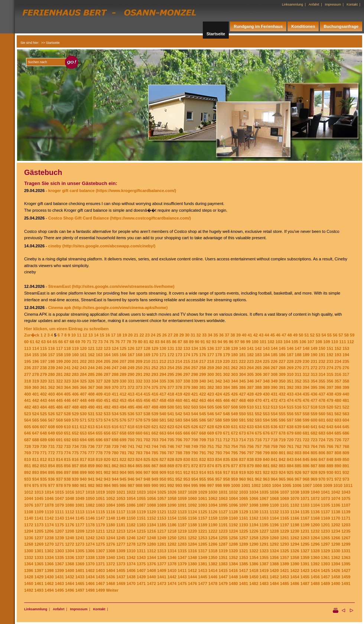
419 (179, 394)
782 (131, 453)
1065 (243, 498)
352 (298, 381)
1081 (80, 505)
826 (155, 459)
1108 (29, 512)
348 (266, 381)
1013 (39, 492)
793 (218, 453)
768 (346, 446)
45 (273, 335)
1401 (80, 571)
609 (59, 427)
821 (115, 459)
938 (67, 479)
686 (346, 433)
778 (99, 453)
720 (290, 440)
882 (274, 466)
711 (218, 440)
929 (322, 472)
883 (282, 466)
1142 (49, 518)
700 (131, 440)
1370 (90, 564)
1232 (315, 531)
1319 (223, 551)
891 (346, 466)
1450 (254, 577)
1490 (335, 584)
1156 (192, 518)
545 (202, 414)
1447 (223, 577)
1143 (59, 518)
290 (131, 374)
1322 (254, 551)
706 (179, 440)
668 (202, 433)
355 (322, 381)
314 (322, 374)
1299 (346, 544)
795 (234, 453)
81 (146, 342)
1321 (243, 551)
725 (330, 440)
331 (131, 381)
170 (155, 355)
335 (163, 381)
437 (322, 394)
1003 (266, 485)
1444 (192, 577)
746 (171, 446)
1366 (49, 564)
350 (282, 381)
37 (227, 335)
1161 (243, 518)
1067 (264, 498)
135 (202, 348)
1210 (90, 531)
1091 (182, 505)
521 (338, 407)
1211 (100, 531)
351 (290, 381)
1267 (346, 538)
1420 (274, 571)
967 (298, 479)
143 (266, 348)
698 (115, 440)
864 (131, 466)
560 (322, 414)
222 (242, 361)
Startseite (216, 34)
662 (155, 433)
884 (290, 466)
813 (51, 459)
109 (326, 342)
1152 (152, 518)
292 (147, 374)
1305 (80, 551)
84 (163, 342)
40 (244, 335)
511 (258, 407)
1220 (192, 531)
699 (123, 440)
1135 (305, 512)
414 (139, 394)
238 (43, 368)
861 (107, 466)
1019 (100, 492)
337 (179, 381)
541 (171, 414)
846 (314, 459)
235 (346, 361)
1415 (223, 571)
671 (227, 433)
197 (43, 361)
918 (234, 472)
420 (186, 394)
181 (242, 355)
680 (298, 433)
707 (186, 440)
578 (139, 420)
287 (107, 374)
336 (171, 381)
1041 (325, 492)
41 (250, 335)
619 (139, 427)
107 (311, 342)
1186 (172, 525)
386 (242, 387)
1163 (264, 518)
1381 (202, 564)
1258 (254, 538)
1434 (90, 577)
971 (330, 479)
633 (250, 427)
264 (250, 368)
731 (51, 446)
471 (266, 400)
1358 (295, 558)
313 (314, 374)
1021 (121, 492)
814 (59, 459)
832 (202, 459)
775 (75, 453)
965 (282, 479)
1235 (346, 531)
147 (298, 348)
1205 (39, 531)
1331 (346, 551)
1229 (285, 531)
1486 (295, 584)
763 (306, 446)
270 (298, 368)
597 (290, 420)
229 (298, 361)
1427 (346, 571)
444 (51, 400)
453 (123, 400)
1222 (213, 531)
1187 (182, 525)
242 (75, 368)
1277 (121, 544)
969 (314, 479)
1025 (162, 492)
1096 (233, 505)
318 (27, 381)
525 (43, 414)
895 (51, 472)
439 (338, 394)
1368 (69, 564)
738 (107, 446)
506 (218, 407)
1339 (100, 558)
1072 (315, 498)
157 (51, 355)
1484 (274, 584)
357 (338, 381)
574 (107, 420)
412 (123, 394)
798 (258, 453)
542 (179, 414)
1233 (325, 531)
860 (99, 466)
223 (250, 361)
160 (75, 355)
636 (274, 427)
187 (290, 355)
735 (83, 446)
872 (195, 466)
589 (227, 420)
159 (67, 355)
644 (338, 427)
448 (83, 400)
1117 (121, 512)
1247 (141, 538)
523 (27, 414)
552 (258, 414)
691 (59, 440)
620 (147, 427)
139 (234, 348)
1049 (80, 498)
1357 (285, 558)
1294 (295, 544)
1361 (325, 558)
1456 (315, 577)
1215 (141, 531)
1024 (152, 492)
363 (59, 387)
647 (35, 433)
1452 (274, 577)
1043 (346, 492)
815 (67, 459)
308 (274, 374)
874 (211, 466)
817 (83, 459)
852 (35, 466)
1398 (49, 571)
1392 (315, 564)
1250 (172, 538)
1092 (192, 505)
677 (274, 433)
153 (346, 348)
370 (115, 387)
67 (66, 342)
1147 (100, 518)
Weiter (112, 590)
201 (75, 361)
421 (195, 394)
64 (49, 342)
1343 (141, 558)
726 (338, 440)
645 (346, 427)
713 (234, 440)
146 (290, 348)
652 (75, 433)
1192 (233, 525)
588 (218, 420)
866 (147, 466)
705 (171, 440)
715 (250, 440)
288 (115, 374)
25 (159, 335)
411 (115, 394)
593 (258, 420)
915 (211, 472)
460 (179, 400)
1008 (317, 485)
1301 (39, 551)
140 (242, 348)
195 (27, 361)
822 (123, 459)
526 (51, 414)
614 (99, 427)
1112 (69, 512)
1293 (285, 544)
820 (107, 459)
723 (314, 440)
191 (322, 355)
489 (83, 407)
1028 (192, 492)
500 (171, 407)
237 (35, 368)
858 (83, 466)
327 (99, 381)
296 (179, 374)
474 (290, 400)
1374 (131, 564)
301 (218, 374)
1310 (131, 551)
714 (242, 440)
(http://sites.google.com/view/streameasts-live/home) (123, 286)
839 (258, 459)
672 (234, 433)
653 (83, 433)
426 (234, 394)
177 (211, 355)
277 (27, 374)
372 (131, 387)
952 (179, 479)
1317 (202, 551)
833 (211, 459)
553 (266, 414)
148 (306, 348)
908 (155, 472)
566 (43, 420)
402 (43, 394)
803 (298, 453)
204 (99, 361)
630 (227, 427)
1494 (49, 590)
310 (290, 374)
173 (179, 355)
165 (115, 355)
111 (342, 342)
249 (131, 368)
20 (130, 335)
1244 (110, 538)
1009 (328, 485)
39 (238, 335)
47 (284, 335)
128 (147, 348)
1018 (90, 492)
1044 (29, 498)
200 (67, 361)
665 (179, 433)
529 (75, 414)
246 (107, 368)
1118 (131, 512)
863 (123, 466)
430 (266, 394)
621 (155, 427)
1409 (162, 571)
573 (99, 420)
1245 (121, 538)
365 (75, 387)
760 (282, 446)
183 (258, 355)
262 (234, 368)
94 (220, 342)
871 (186, 466)
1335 (59, 558)
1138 (335, 512)
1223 (223, 531)
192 (330, 355)
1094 (213, 505)
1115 (100, 512)
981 (83, 485)
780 (115, 453)
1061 (202, 498)
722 (306, 440)
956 (211, 479)
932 (346, 472)
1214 (131, 531)
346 (250, 381)
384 (227, 387)
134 (195, 348)
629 (218, 427)
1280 (152, 544)
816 (75, 459)
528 (67, 414)
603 (338, 420)
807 (330, 453)
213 (171, 361)
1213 (121, 531)
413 (131, 394)
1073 (325, 498)
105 (295, 342)
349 (274, 381)
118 (67, 348)
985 (115, 485)
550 (242, 414)
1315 (182, 551)
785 (155, 453)
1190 (213, 525)
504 (202, 407)
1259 (264, 538)
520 (330, 407)
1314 (172, 551)
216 (195, 361)
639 (298, 427)
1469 (121, 584)
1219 (182, 531)
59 (352, 335)
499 (163, 407)
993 (179, 485)
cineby (55, 246)
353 (306, 381)
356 (330, 381)
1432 (69, 577)
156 (43, 355)
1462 (49, 584)
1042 (335, 492)
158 (59, 355)
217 (202, 361)
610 (67, 427)
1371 (100, 564)
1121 (162, 512)
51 (307, 335)
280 (51, 374)
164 (107, 355)
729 (35, 446)
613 (91, 427)
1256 (233, 538)
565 (35, 420)
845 (306, 459)
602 (330, 420)
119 (75, 348)
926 (298, 472)
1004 (276, 485)
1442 (172, 577)
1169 (325, 518)
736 (91, 446)
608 (51, 427)
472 (274, 400)
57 (341, 335)
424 (218, 394)
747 (179, 446)
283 (75, 374)
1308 (110, 551)
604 (346, 420)
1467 (100, 584)
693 (75, 440)
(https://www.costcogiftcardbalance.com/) (150, 218)
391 (282, 387)
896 (59, 472)
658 (123, 433)
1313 (162, 551)
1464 (69, 584)
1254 (213, 538)
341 (211, 381)
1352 (233, 558)
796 (242, 453)
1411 (182, 571)
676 (266, 433)
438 (330, 394)
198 (51, 361)
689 (43, 440)
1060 (192, 498)
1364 (29, 564)
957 (218, 479)
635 (266, 427)
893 (35, 472)
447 (75, 400)
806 (322, 453)
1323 (264, 551)
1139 (346, 512)
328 (107, 381)
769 (27, 453)
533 (107, 414)
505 (211, 407)
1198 (295, 525)
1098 (254, 505)
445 (59, 400)
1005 (287, 485)
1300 (29, 551)
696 (99, 440)
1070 (295, 498)
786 (163, 453)
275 (338, 368)
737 (99, 446)
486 (59, 407)
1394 (335, 564)
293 (155, 374)
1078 (49, 505)
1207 (59, 531)
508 (234, 407)
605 (27, 427)
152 (338, 348)
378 (179, 387)
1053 (121, 498)
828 (171, 459)
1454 (295, 577)
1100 (274, 505)
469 (250, 400)
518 (314, 407)
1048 (69, 498)
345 (242, 381)
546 (211, 414)
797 (250, 453)
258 (202, 368)
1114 (90, 512)
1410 (172, 571)
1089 (162, 505)
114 (35, 348)
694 (83, 440)
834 (218, 459)
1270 (49, 544)
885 (298, 466)
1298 (335, 544)
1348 (192, 558)
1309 (121, 551)
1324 (274, 551)
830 (186, 459)
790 (195, 453)
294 (163, 374)
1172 (29, 525)
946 (131, 479)
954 (195, 479)
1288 (233, 544)
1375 (141, 564)
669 (211, 433)
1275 (100, 544)
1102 (295, 505)
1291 (264, 544)
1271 (59, 544)
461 (186, 400)
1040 (315, 492)
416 (155, 394)
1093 (202, 505)
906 (139, 472)
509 (242, 407)
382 (211, 387)
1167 (305, 518)
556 (290, 414)
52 (312, 335)
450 (99, 400)
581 (163, 420)
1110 (49, 512)
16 (108, 335)
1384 (233, 564)
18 (119, 335)
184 (266, 355)
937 (59, 479)
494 (123, 407)
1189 (202, 525)
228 (290, 361)
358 (346, 381)
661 (147, 433)
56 (335, 335)
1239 (59, 538)
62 (38, 342)
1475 (182, 584)
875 (218, 466)
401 (35, 394)
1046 (49, 498)
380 (195, 387)
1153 (162, 518)
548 (227, 414)
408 (91, 394)
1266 (335, 538)
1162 (254, 518)
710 (211, 440)
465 (218, 400)
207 (123, 361)
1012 (29, 492)
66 (61, 342)
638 (290, 427)
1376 (152, 564)
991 (163, 485)
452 (115, 400)
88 (186, 342)
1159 (223, 518)
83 (157, 342)
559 (314, 414)
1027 (182, 492)
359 (27, 387)
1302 (49, 551)
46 (278, 335)
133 (186, 348)
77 (123, 342)
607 (43, 427)
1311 (141, 551)
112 (351, 342)
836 (234, 459)
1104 (315, 505)
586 (202, 420)
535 (123, 414)
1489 (325, 584)
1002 (256, 485)
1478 (213, 584)
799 (266, 453)
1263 (305, 538)
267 (274, 368)
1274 (90, 544)
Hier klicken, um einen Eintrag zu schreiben (66, 329)
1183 (141, 525)
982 (91, 485)
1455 (305, 577)
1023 (141, 492)
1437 (121, 577)
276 (346, 368)
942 (99, 479)
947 (139, 479)
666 (186, 433)
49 (295, 335)
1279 (141, 544)
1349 (202, 558)
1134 (295, 512)
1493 (39, 590)
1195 (264, 525)
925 (290, 472)
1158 (213, 518)
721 (298, 440)
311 (298, 374)
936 (51, 479)
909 (163, 472)
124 (115, 348)
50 (301, 335)
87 (180, 342)
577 (131, 420)
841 (274, 459)
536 (131, 414)
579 (147, 420)
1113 (80, 512)
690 (51, 440)
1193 (243, 525)
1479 (223, 584)
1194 (254, 525)
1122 (172, 512)
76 (117, 342)
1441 (162, 577)
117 (59, 348)
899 (83, 472)
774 (67, 453)
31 (193, 335)
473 (282, 400)
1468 (110, 584)
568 (59, 420)
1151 (141, 518)
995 (195, 485)
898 (75, 472)
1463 (59, 584)
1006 (297, 485)
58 (347, 335)
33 (204, 335)
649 (51, 433)
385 (234, 387)
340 (202, 381)
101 (263, 342)
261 (227, 368)
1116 (110, 512)
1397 (39, 571)
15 (102, 335)
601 (322, 420)
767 (338, 446)
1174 (49, 525)
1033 (243, 492)
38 (233, 335)
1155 (182, 518)
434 (298, 394)
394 (306, 387)
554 (274, 414)
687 (27, 440)
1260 (274, 538)
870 (179, 466)
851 (27, 466)
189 (306, 355)
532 (99, 414)
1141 (39, 518)
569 (67, 420)
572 (91, 420)
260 (218, 368)
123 (107, 348)
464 (211, 400)
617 (123, 427)
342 (218, 381)
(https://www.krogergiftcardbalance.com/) (136, 191)
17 (113, 335)
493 (115, 407)
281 (59, 374)
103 (279, 342)
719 (282, 440)
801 (282, 453)
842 (282, 459)
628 (211, 427)
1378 (172, 564)
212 (163, 361)
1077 (39, 505)
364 (67, 387)
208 (131, 361)
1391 (305, 564)
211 (155, 361)
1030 (213, 492)
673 (242, 433)
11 (79, 335)
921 (258, 472)
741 (131, 446)
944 (115, 479)
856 (67, 466)
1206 (49, 531)
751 (211, 446)
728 (27, 446)
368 (99, 387)
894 (43, 472)
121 (91, 348)
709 (202, 440)
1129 (243, 512)
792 (211, 453)
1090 (172, 505)
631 (234, 427)
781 (123, 453)
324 (75, 381)
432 (282, 394)
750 (202, 446)
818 (91, 459)
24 (153, 335)
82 (152, 342)
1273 (80, 544)
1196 (274, 525)
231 (314, 361)
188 (298, 355)
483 (35, 407)
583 (179, 420)
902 (107, 472)
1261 (285, 538)
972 (338, 479)
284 (83, 374)
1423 (305, 571)
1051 (100, 498)
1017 (80, 492)
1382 (213, 564)
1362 (335, 558)
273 (322, 368)
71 (89, 342)
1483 (264, 584)
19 (125, 335)
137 (218, 348)
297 (186, 374)
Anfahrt (314, 4)
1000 (235, 485)
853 (43, 466)
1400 (69, 571)
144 (274, 348)
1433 (80, 577)
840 (266, 459)
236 (27, 368)
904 (123, 472)
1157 (202, 518)
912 (186, 472)
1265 (325, 538)
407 (83, 394)
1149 (121, 518)
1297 (325, 544)
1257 (243, 538)
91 (203, 342)
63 (43, 342)
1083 (100, 505)
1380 (192, 564)
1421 (285, 571)
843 (290, 459)
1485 (285, 584)
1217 (162, 531)
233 (330, 361)
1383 (223, 564)
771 (43, 453)
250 (139, 368)
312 (306, 374)
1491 (346, 584)
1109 (39, 512)
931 (338, 472)
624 (179, 427)
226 (274, 361)
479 (330, 400)
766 (330, 446)
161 (83, 355)
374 (147, 387)
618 (131, 427)
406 (75, 394)
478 (322, 400)
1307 (100, 551)
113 (27, 348)
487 (67, 407)
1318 (213, 551)
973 (346, 479)
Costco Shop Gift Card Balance (79, 218)
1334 (49, 558)
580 (155, 420)
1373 (121, 564)
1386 (254, 564)
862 (115, 466)
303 (234, 374)
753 (227, 446)
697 (107, 440)
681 (306, 433)
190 (314, 355)
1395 (346, 564)
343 (227, 381)
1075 (346, 498)
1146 (90, 518)
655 (99, 433)
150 (322, 348)
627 (202, 427)
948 (147, 479)
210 (147, 361)
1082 (90, 505)
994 (186, 485)
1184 (152, 525)
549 (234, 414)
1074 (335, 498)
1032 (233, 492)
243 (83, 368)
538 (147, 414)
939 (75, 479)
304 (242, 374)
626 (195, 427)
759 (274, 446)
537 (139, 414)
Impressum (333, 4)
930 (330, 472)
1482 (254, 584)
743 (147, 446)
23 (147, 335)
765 (322, 446)
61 (32, 342)
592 (250, 420)
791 (202, 453)
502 (186, 407)
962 (258, 479)
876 (227, 466)
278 (35, 374)
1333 (39, 558)
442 (35, 400)
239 (51, 368)
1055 (141, 498)
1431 (59, 577)
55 (329, 335)
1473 (162, 584)
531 (91, 414)
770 (35, 453)
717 (266, 440)
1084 (110, 505)
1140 (29, 518)
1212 (110, 531)
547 (218, 414)
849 (338, 459)
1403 (100, 571)
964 (274, 479)
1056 (152, 498)
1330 (335, 551)
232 (322, 361)
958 (227, 479)
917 (227, 472)
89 (191, 342)
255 (179, 368)
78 (129, 342)
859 (91, 466)
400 (27, 394)
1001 (246, 485)
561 (330, 414)
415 (147, 394)
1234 (335, 531)
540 (163, 414)
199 (59, 361)
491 (99, 407)
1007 (307, 485)
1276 (110, 544)
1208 (69, 531)
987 (131, 485)
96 (231, 342)
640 (306, 427)
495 (131, 407)
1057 (162, 498)
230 (306, 361)
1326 (295, 551)
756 (250, 446)
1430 (49, 577)
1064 (233, 498)
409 (99, 394)
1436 (110, 577)
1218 (172, 531)
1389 (285, 564)
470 (258, 400)
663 (163, 433)
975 (35, 485)
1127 (223, 512)
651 (67, 433)
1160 (233, 518)
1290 (254, 544)
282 (67, 374)
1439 (141, 577)
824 (139, 459)
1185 (162, 525)
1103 (305, 505)
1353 (243, 558)
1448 (233, 577)
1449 (243, 577)
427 (242, 394)
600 (314, 420)
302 (227, 374)
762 (298, 446)
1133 (285, 512)
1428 (29, 577)
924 (282, 472)
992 (171, 485)
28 (176, 335)
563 (346, 414)
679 (290, 433)
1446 (213, 577)
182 (250, 355)
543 (186, 414)
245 (99, 368)
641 (314, 427)
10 (74, 335)
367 (91, 387)
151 (330, 348)
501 (179, 407)
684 (330, 433)
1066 (254, 498)
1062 (213, 498)
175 (195, 355)
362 (51, 387)
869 (171, 466)
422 (202, 394)
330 (123, 381)
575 (115, 420)
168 (139, 355)
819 (99, 459)
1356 (274, 558)
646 (27, 433)
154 (27, 355)
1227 (264, 531)
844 (298, 459)
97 (237, 342)
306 (258, 374)
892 (27, 472)
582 (171, 420)
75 (112, 342)
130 (163, 348)
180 (234, 355)
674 (250, 433)
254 (171, 368)
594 (266, 420)
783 (139, 453)
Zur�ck (32, 335)
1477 (202, 584)
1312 (152, 551)
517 (306, 407)
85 (169, 342)
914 (202, 472)
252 (155, 368)
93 (214, 342)
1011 (348, 485)
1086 (131, 505)
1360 (315, 558)
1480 (233, 584)
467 (234, 400)
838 (250, 459)
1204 (29, 531)
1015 (59, 492)
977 (51, 485)
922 (266, 472)
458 (163, 400)
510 (250, 407)
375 (155, 387)
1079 (59, 505)
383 (218, 387)
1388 (274, 564)
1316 (192, 551)
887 (314, 466)
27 (170, 335)
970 (322, 479)
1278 (131, 544)
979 (67, 485)
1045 (39, 498)
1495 (59, 590)
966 (290, 479)
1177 (80, 525)
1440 (152, 577)
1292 (274, 544)
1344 (152, 558)
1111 (59, 512)
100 (255, 342)
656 (107, 433)
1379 (182, 564)
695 (91, 440)
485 (51, 407)
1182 (131, 525)
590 (234, 420)
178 (218, 355)
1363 (346, 558)
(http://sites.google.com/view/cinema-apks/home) (120, 308)
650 (59, 433)
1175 (59, 525)
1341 (121, 558)
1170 (335, 518)
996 (202, 485)
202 (83, 361)
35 (216, 335)
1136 (315, 512)
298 (195, 374)
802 (290, 453)
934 (35, 479)
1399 (59, 571)
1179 (100, 525)
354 (314, 381)
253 (163, 368)
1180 (110, 525)
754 (234, 446)
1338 (90, 558)
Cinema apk (60, 308)
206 (115, 361)
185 (274, 355)
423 (211, 394)
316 (338, 374)
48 (290, 335)
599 (306, 420)
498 (155, 407)
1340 (110, 558)
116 (51, 348)
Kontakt (352, 4)
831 (195, 459)
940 (83, 479)
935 (43, 479)
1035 (264, 492)
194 (346, 355)
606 (35, 427)
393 (298, 387)
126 (131, 348)
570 (75, 420)
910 (171, 472)
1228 (274, 531)
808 (338, 453)
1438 (131, 577)
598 (298, 420)
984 (107, 485)
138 (227, 348)
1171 (346, 518)
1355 (264, 558)
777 (91, 453)
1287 (223, 544)
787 (171, 453)
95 (225, 342)
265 (258, 368)
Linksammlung (292, 4)
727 (346, 440)
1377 (162, 564)
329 (115, 381)
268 (282, 368)
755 (242, 446)
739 (115, 446)
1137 (325, 512)
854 (51, 466)
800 (274, 453)
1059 (182, 498)
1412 (192, 571)
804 (306, 453)
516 (298, 407)
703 (155, 440)
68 (72, 342)
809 (346, 453)
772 (51, 453)
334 (155, 381)
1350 (213, 558)
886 (306, 466)
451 (107, 400)
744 (155, 446)
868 (163, 466)
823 (131, 459)
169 (147, 355)
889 (330, 466)
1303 (59, 551)
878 (242, 466)
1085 (121, 505)
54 (324, 335)
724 (322, 440)
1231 (305, 531)
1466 (90, 584)
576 (123, 420)
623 (171, 427)
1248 (152, 538)
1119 (141, 512)
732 (59, 446)
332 (139, 381)
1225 (243, 531)
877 (234, 466)
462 (195, 400)
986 (123, 485)
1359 (305, 558)
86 (174, 342)
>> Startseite (51, 43)
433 (290, 394)
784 (147, 453)
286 (99, 374)
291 (139, 374)
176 (202, 355)
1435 (100, 577)
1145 (80, 518)
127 (139, 348)
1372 (110, 564)
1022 (131, 492)
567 (51, 420)
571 (83, 420)
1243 (100, 538)
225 (266, 361)
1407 (141, 571)
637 (282, 427)
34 (210, 335)
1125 (202, 512)
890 (338, 466)
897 (67, 472)
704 (163, 440)
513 (274, 407)
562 (338, 414)
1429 (39, 577)
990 (155, 485)
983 (99, 485)
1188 (192, 525)
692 (67, 440)
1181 (121, 525)
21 (136, 335)
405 (67, 394)
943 (107, 479)
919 (242, 472)
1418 (254, 571)
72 (95, 342)
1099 (264, 505)
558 (306, 414)
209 (139, 361)
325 (83, 381)
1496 (69, 590)
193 (338, 355)
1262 (295, 538)
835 (227, 459)
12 (85, 335)
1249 (162, 538)
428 (250, 394)
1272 (69, 544)
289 (123, 374)
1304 (69, 551)
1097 (243, 505)
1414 (213, 571)
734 (75, 446)
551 (250, 414)
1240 (69, 538)
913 (195, 472)
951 (171, 479)
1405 (121, 571)
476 (306, 400)
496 (139, 407)
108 (319, 342)
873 (202, 466)
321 (51, 381)
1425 (325, 571)
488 (75, 407)
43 (261, 335)
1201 (325, 525)
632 (242, 427)
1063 (223, 498)
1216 (152, 531)
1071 (305, 498)
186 (282, 355)
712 (227, 440)
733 (67, 446)
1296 (315, 544)
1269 (39, 544)
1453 (285, 577)
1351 (223, 558)
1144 (69, 518)
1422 (295, 571)
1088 (152, 505)
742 (139, 446)
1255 (223, 538)
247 (115, 368)
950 (163, 479)
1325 (285, 551)
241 (67, 368)
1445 (202, 577)
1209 (80, 531)
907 (147, 472)
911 (179, 472)
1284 (192, 544)
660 (139, 433)
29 (182, 335)
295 (171, 374)
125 (123, 348)
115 (43, 348)
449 (91, 400)
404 (59, 394)
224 (258, 361)
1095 (223, 505)
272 (314, 368)
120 (83, 348)
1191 (223, 525)
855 (59, 466)
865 (139, 466)
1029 (202, 492)
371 (123, 387)
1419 (264, 571)
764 (314, 446)
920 (250, 472)
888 (322, 466)
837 (242, 459)
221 (234, 361)
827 (163, 459)
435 (306, 394)
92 (208, 342)
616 (115, 427)
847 (322, 459)
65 (55, 342)
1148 (110, 518)
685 (338, 433)
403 (51, 394)
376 (163, 387)
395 (314, 387)
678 (282, 433)
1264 (315, 538)
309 (282, 374)
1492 (29, 590)
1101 (285, 505)
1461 (39, 584)
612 (83, 427)
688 (35, 440)
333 (147, 381)
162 (91, 355)
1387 (264, 564)
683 (322, 433)
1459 (346, 577)
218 (211, 361)
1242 (90, 538)
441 (27, 400)
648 (43, 433)
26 (165, 335)
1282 (172, 544)
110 (335, 342)
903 (115, 472)
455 (139, 400)
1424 (315, 571)
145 (282, 348)
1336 (69, 558)
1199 (305, 525)
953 (186, 479)
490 (91, 407)
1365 (39, 564)
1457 (325, 577)
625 (186, 427)
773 (59, 453)
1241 (80, 538)
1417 (243, 571)
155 (35, 355)
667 (195, 433)
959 (234, 479)
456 (147, 400)
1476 (192, 584)
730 (43, 446)
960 (242, 479)
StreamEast (60, 286)
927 (306, 472)
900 (91, 472)
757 (258, 446)
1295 (305, 544)
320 (43, 381)
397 (330, 387)
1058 (172, 498)
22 (142, 335)
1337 (80, 558)
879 (250, 466)
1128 (233, 512)
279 (43, 374)
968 (306, 479)
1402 (90, 571)
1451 (264, 577)
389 (266, 387)
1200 (315, 525)
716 (258, 440)
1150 (131, 518)
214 (179, 361)
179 (227, 355)
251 (147, 368)
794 (227, 453)
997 (211, 485)
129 (155, 348)
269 (290, 368)
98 (243, 342)
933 (27, 479)
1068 (274, 498)
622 (163, 427)
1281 (162, 544)
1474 (172, 584)
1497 (80, 590)
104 (287, 342)
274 (330, 368)
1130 (254, 512)
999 (227, 485)
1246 (131, 538)
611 (75, 427)
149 (314, 348)
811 (35, 459)
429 (258, 394)
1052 (110, 498)
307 (266, 374)
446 (67, 400)
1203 (346, 525)
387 (250, 387)
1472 (152, 584)
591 (242, 420)
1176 (69, 525)
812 (43, 459)
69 (78, 342)
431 (274, 394)
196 (35, 361)
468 (242, 400)
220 (227, 361)
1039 (305, 492)
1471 (141, 584)
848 (330, 459)
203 (91, 361)
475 (298, 400)
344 (234, 381)
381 (202, 387)
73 (100, 342)
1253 (202, 538)
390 (274, 387)
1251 (182, 538)
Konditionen (303, 26)
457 (155, 400)
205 (107, 361)
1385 (243, 564)
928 (314, 472)
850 (346, 459)
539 (155, 414)
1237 (39, 538)
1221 (202, 531)
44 (267, 335)
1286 (213, 544)
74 (106, 342)
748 (186, 446)
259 (211, 368)
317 (346, 374)
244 (91, 368)
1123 (182, 512)
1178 (90, 525)
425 (227, 394)
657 (115, 433)
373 (139, 387)
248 (123, 368)
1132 (274, 512)
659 (131, 433)
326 (91, 381)
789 (186, 453)
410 (107, 394)
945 (123, 479)
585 (195, 420)
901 (99, 472)
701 (139, 440)
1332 (29, 558)
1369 (80, 564)
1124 (192, 512)
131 (171, 348)
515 (290, 407)
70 (83, 342)
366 (83, 387)
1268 (29, 544)
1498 (90, 590)
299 (202, 374)
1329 (325, 551)
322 (59, 381)
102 (271, 342)
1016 (69, 492)
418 (171, 394)
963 (266, 479)
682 (314, 433)
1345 (162, 558)
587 (211, 420)
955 (202, 479)
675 (258, 433)
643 (330, 427)
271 (306, 368)
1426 (335, 571)
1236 (29, 538)
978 (59, 485)
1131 (264, 512)
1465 (80, 584)
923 (274, 472)
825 (147, 459)
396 (322, 387)
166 (123, 355)
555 (282, 414)
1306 (90, 551)
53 (318, 335)
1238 (49, 538)
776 (83, 453)
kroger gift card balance (71, 191)
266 (266, 368)
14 (96, 335)
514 (282, 407)
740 (123, 446)
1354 (254, 558)
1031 (223, 492)
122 (99, 348)
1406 (131, 571)
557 (298, 414)
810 (27, 459)
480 (338, 400)
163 (99, 355)
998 (218, 485)
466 (227, 400)
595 (274, 420)
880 (258, 466)
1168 (315, 518)
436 (314, 394)
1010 (338, 485)
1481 (243, 584)
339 (195, 381)
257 (195, 368)
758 (266, 446)
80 (140, 342)
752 (218, 446)
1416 (233, 571)
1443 (182, 577)
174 (186, 355)
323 (67, 381)
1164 (274, 518)
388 (258, 387)
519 (322, 407)
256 (186, 368)
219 (218, 361)
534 (115, 414)
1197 (285, 525)
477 (314, 400)
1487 (305, 584)
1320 (233, 551)
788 (179, 453)
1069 (285, 498)
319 (35, 381)
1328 (315, 551)
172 (171, 355)
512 (266, 407)
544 (195, 414)
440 (346, 394)
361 (43, 387)
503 (195, 407)
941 (91, 479)
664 (171, 433)
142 (258, 348)
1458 (335, 577)
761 (290, 446)
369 (107, 387)
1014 (49, 492)
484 (43, 407)
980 (75, 485)
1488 (315, 584)
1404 (110, 571)
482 (27, 407)
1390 (295, 564)
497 (147, 407)
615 (107, 427)
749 (195, 446)
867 (155, 466)
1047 (59, 498)
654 (91, 433)
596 (282, 420)
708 (195, 440)
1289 (243, 544)
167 (131, 355)
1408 (152, 571)
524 (35, 414)
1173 (39, 525)
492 (107, 407)
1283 (182, 544)
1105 (325, 505)
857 (75, 466)
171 (163, 355)
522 (346, 407)
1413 (202, 571)
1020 (110, 492)
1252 (192, 538)
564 (27, 420)
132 (179, 348)
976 (43, 485)
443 (43, 400)
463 (202, 400)
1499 (100, 590)
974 (27, 485)
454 (131, 400)
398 (338, 387)
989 (147, 485)
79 (134, 342)
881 (266, 466)
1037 (285, 492)
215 (186, 361)
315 (330, 374)
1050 (90, 498)
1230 (295, 531)
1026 (172, 492)
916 (218, 472)
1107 (346, 505)
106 (303, 342)
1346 (172, 558)
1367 (59, 564)
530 (83, 414)
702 (147, 440)
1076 (29, 505)
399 (346, 387)
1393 (325, 564)
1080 (69, 505)
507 (227, 407)
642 (322, 427)
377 (171, 387)
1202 (335, 525)
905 (131, 472)
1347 (182, 558)
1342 (131, 558)
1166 (295, 518)
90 (197, 342)
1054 (131, 498)
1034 (254, 492)
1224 (233, 531)
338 (186, 381)
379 (186, 387)
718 (274, 440)
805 (314, 453)
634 (258, 427)
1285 (202, 544)
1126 (213, 512)
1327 (305, 551)
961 (250, 479)
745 (163, 446)
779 (107, 453)
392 (290, 387)
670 (218, 433)
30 (187, 335)
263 (242, 368)
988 (139, 485)
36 (221, 335)
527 (59, 414)
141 (250, 348)
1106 (335, 505)
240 (59, 368)
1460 (29, 584)
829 (179, 459)
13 (91, 335)
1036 (274, 492)
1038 (295, 492)
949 (155, 479)
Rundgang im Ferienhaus (258, 26)
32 (199, 335)
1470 (131, 584)
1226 (254, 531)
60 (26, 342)
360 (35, 387)
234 (338, 361)
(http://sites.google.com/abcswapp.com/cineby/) (109, 246)
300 (211, 374)
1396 (29, 571)
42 (256, 335)
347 (258, 381)
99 (248, 342)
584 (186, 420)
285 (91, 374)
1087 (141, 505)
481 (346, 400)
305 (250, 374)
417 (163, 394)
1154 (172, 518)
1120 (152, 512)
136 (211, 348)
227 (282, 361)
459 (171, 400)
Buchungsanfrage (341, 26)
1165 (285, 518)
